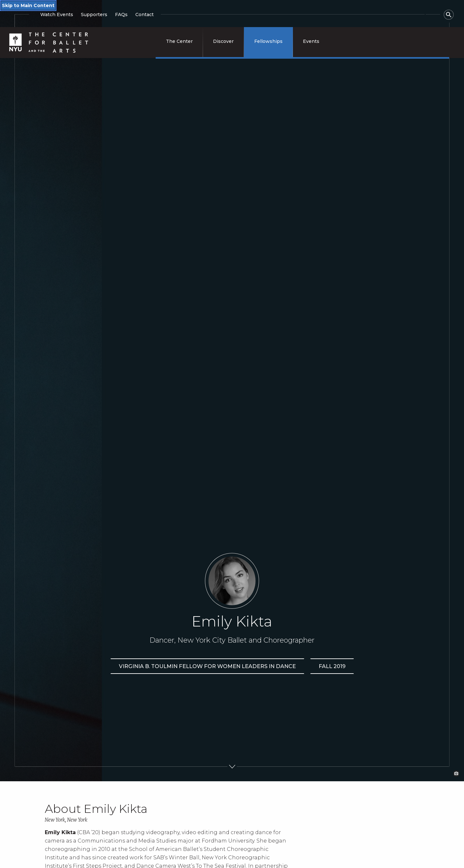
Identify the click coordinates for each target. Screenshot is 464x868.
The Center (179, 41)
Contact (145, 15)
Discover (223, 41)
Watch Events (57, 15)
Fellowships (268, 41)
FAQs (121, 15)
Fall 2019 (332, 666)
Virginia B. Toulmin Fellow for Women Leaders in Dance (207, 666)
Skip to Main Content (28, 5)
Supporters (94, 15)
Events (311, 41)
